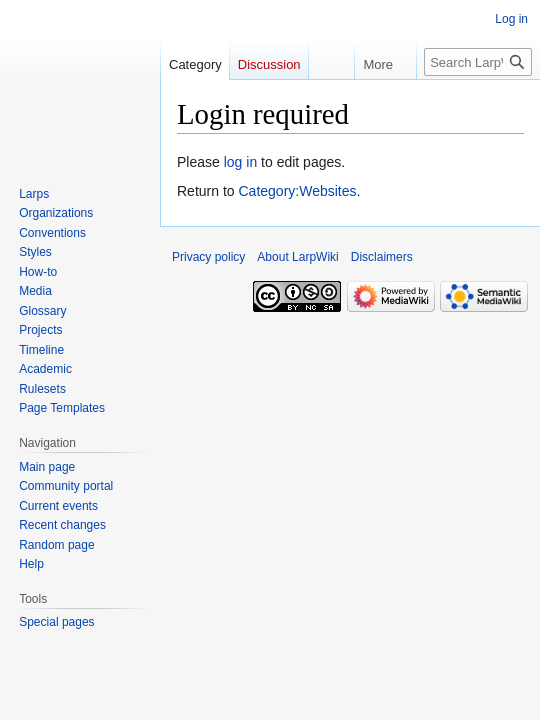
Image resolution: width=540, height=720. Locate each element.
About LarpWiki (297, 257)
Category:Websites (297, 191)
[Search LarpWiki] (478, 62)
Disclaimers (382, 257)
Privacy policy (208, 257)
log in (240, 162)
